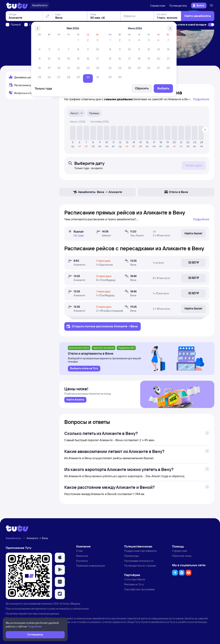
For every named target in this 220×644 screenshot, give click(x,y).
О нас (80, 552)
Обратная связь (182, 556)
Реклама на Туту (134, 585)
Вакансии (82, 556)
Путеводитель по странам (140, 566)
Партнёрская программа (139, 590)
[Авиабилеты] (40, 6)
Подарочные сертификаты (140, 552)
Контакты (82, 561)
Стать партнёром (135, 580)
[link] (75, 401)
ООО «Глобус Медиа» (67, 604)
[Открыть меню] (212, 6)
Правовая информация (91, 566)
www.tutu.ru (66, 609)
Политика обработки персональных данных (32, 614)
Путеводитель (178, 6)
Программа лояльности (139, 561)
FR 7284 (79, 236)
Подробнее (201, 99)
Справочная (158, 6)
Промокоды (131, 556)
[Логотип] (17, 6)
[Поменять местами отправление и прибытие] (47, 36)
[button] (60, 558)
